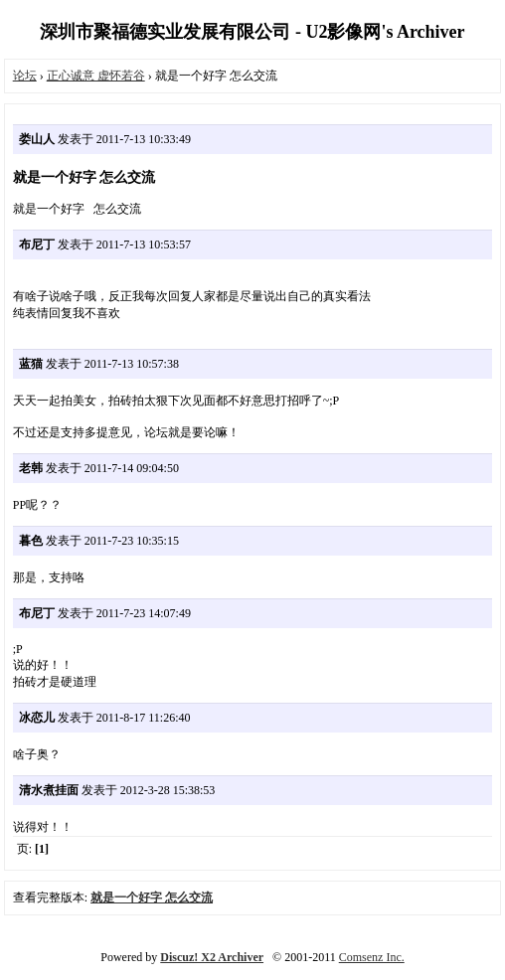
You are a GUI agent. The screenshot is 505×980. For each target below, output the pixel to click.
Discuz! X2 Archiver (212, 957)
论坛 (25, 76)
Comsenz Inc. (372, 957)
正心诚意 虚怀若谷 (96, 76)
